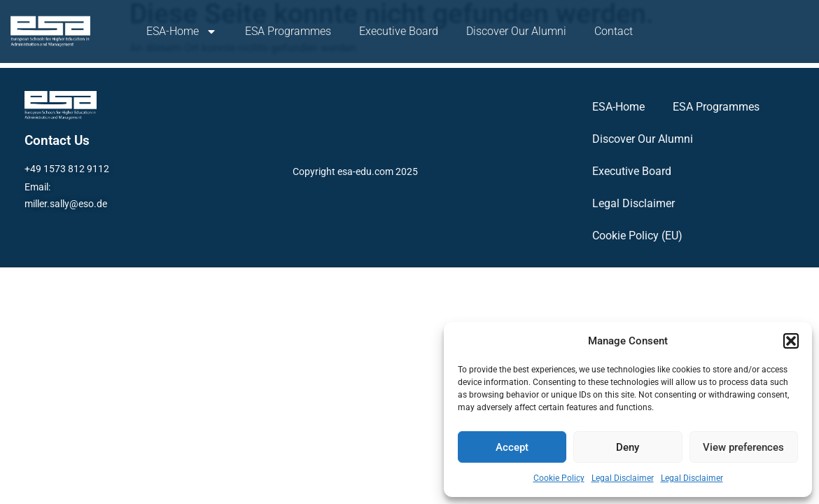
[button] (791, 341)
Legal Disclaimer (623, 478)
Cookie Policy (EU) (637, 236)
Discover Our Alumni (516, 31)
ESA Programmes (288, 31)
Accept (512, 447)
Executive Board (399, 31)
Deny (628, 447)
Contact (614, 31)
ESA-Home (182, 31)
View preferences (743, 447)
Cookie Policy (559, 478)
